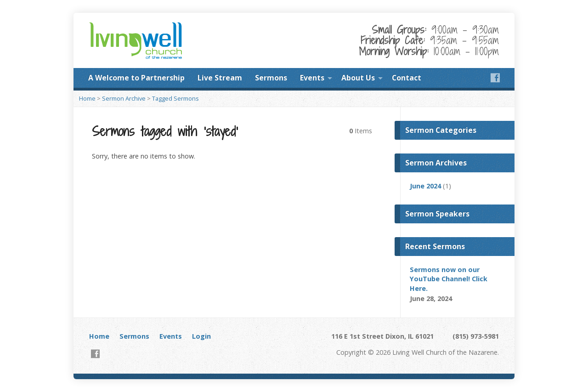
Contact (407, 78)
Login (201, 336)
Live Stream (220, 78)
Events (312, 78)
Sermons (271, 78)
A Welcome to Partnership (136, 78)
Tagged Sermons (175, 98)
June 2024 (425, 186)
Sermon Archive (124, 98)
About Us (358, 78)
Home (87, 98)
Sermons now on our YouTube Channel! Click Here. (449, 279)
